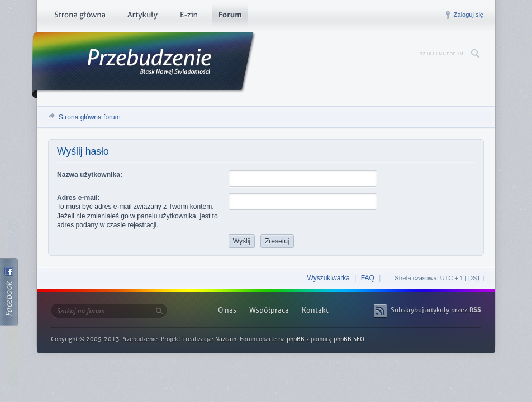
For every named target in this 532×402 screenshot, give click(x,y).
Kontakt (315, 310)
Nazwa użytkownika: (90, 175)
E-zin (188, 17)
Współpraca (269, 310)
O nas (227, 310)
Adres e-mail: (79, 198)
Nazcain (226, 339)
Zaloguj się (469, 15)
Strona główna (80, 17)
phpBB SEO (349, 339)
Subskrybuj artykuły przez (436, 310)
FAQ (368, 278)
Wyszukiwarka (328, 278)
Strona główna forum (90, 117)
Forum (230, 17)
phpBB (296, 339)
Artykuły (142, 17)
